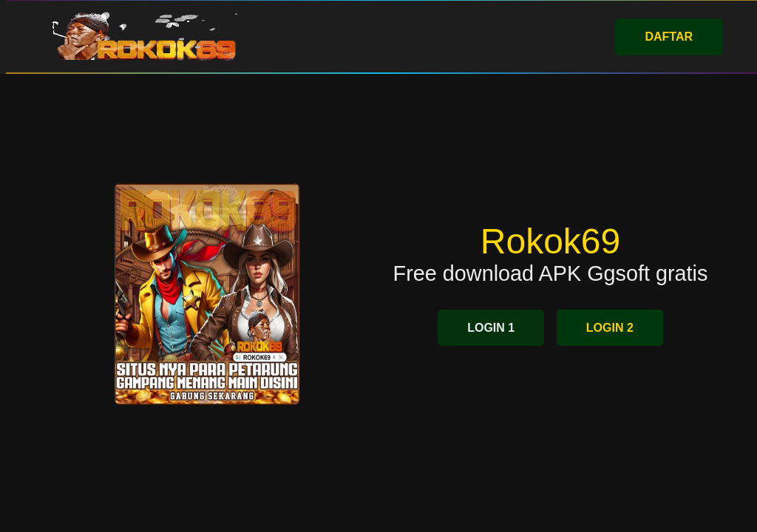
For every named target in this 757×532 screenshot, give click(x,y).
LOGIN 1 (491, 328)
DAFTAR (669, 37)
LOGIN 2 (610, 328)
